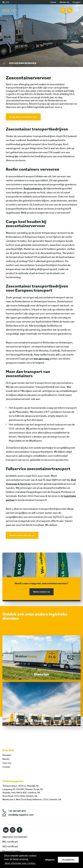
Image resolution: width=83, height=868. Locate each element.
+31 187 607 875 (14, 811)
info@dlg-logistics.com (18, 815)
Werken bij (64, 2)
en (8, 2)
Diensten (7, 755)
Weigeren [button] (50, 860)
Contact (6, 767)
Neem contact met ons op (22, 535)
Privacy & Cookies (12, 851)
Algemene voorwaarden (15, 837)
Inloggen (77, 2)
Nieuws (6, 759)
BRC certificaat (10, 842)
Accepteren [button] (68, 860)
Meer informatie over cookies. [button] (20, 863)
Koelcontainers (33, 188)
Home (53, 2)
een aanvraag (41, 359)
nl (4, 2)
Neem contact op (41, 592)
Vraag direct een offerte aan (23, 117)
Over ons (7, 763)
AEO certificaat (10, 846)
